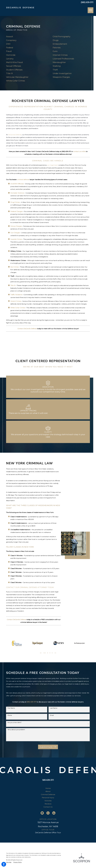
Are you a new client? (15, 723)
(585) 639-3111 (87, 2)
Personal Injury (48, 798)
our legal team (53, 165)
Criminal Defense (48, 794)
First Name (11, 708)
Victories (48, 801)
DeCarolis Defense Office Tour (48, 833)
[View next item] (55, 653)
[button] (4, 864)
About (48, 791)
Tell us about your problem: (16, 730)
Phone (10, 715)
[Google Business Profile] (42, 813)
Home (48, 788)
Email (52, 715)
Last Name (54, 708)
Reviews (48, 804)
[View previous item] (41, 653)
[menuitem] (48, 788)
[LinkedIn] (54, 813)
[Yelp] (48, 813)
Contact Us (48, 807)
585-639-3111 (48, 780)
